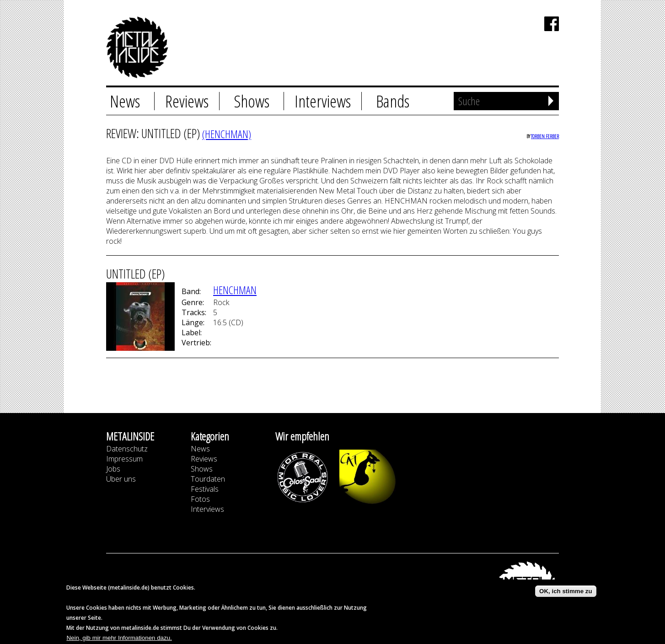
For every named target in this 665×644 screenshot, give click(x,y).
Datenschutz (127, 449)
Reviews (187, 101)
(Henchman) (227, 134)
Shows (252, 101)
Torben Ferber (545, 136)
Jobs (113, 469)
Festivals (205, 489)
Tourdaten (208, 479)
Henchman (235, 290)
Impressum (124, 459)
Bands (393, 101)
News (125, 101)
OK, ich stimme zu (566, 594)
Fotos (200, 499)
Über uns (121, 479)
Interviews (323, 101)
